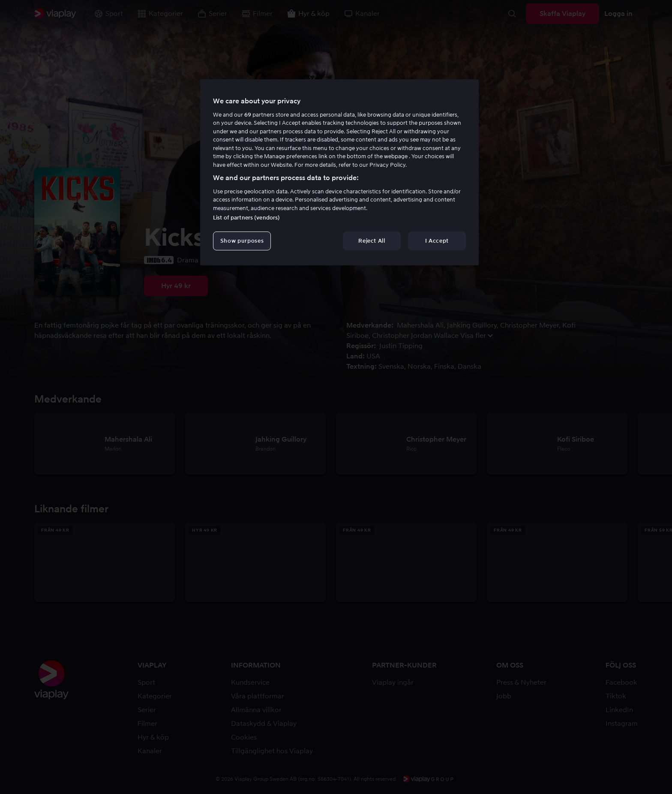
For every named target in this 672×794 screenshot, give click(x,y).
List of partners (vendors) (246, 218)
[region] (339, 172)
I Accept (437, 241)
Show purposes (242, 241)
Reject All (372, 241)
